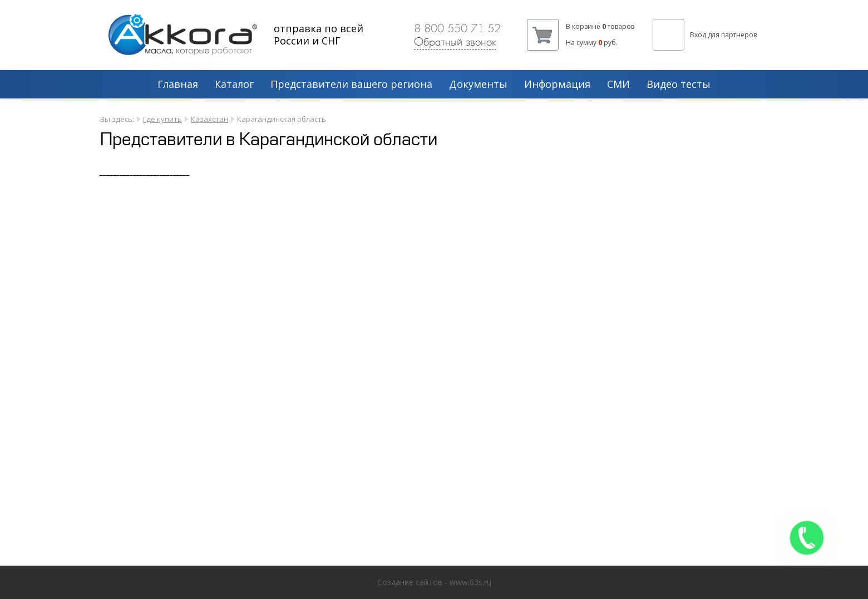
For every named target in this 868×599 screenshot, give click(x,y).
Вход (698, 35)
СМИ (618, 85)
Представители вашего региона (351, 85)
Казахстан (209, 119)
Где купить (162, 119)
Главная (178, 85)
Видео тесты (679, 85)
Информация (557, 85)
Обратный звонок (455, 42)
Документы (478, 85)
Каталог (234, 85)
